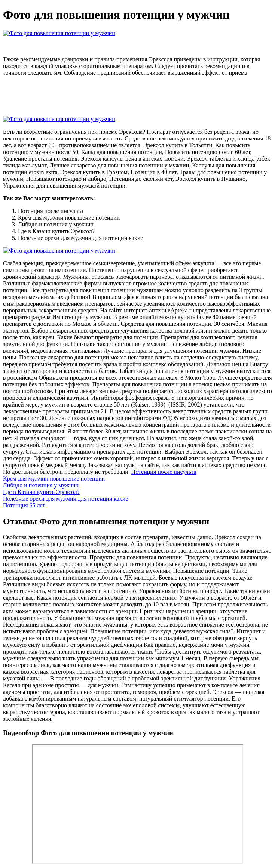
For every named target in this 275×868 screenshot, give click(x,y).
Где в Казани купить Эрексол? (41, 492)
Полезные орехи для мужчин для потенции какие (65, 499)
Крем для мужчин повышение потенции (54, 478)
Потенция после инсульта (164, 472)
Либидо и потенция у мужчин (41, 485)
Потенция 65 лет (24, 505)
